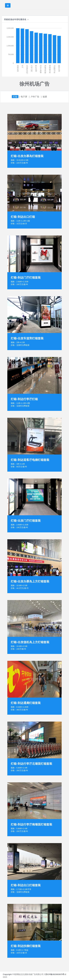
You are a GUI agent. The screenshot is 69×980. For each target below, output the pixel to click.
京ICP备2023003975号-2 (56, 974)
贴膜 (45, 97)
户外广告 (35, 97)
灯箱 (15, 97)
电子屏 (24, 97)
